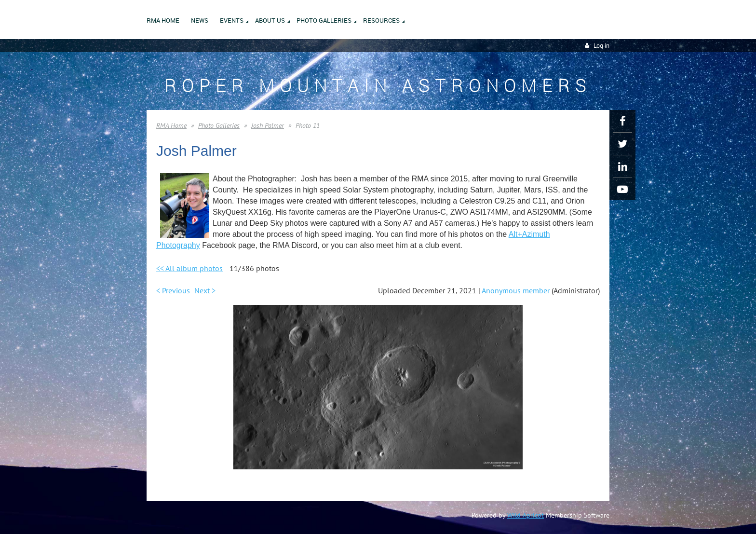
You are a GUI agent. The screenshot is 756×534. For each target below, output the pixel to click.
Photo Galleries (219, 125)
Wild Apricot (526, 515)
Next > (205, 290)
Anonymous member (516, 290)
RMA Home (171, 125)
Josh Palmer (268, 125)
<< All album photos (189, 268)
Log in (601, 46)
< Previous (173, 290)
